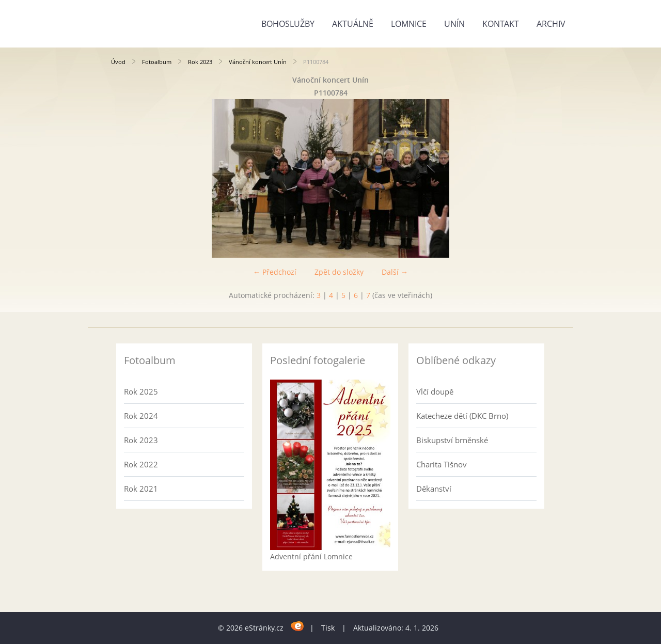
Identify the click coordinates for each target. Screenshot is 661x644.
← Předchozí (275, 272)
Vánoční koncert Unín (258, 62)
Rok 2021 (141, 489)
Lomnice (409, 24)
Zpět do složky (339, 272)
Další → (395, 272)
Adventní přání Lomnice (311, 556)
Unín (454, 24)
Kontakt (501, 24)
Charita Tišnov (442, 464)
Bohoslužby (288, 24)
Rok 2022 (141, 464)
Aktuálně (353, 24)
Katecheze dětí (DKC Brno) (462, 416)
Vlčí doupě (435, 391)
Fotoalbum (157, 62)
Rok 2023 (200, 62)
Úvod (118, 62)
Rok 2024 (141, 416)
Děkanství (434, 489)
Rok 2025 (141, 391)
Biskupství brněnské (452, 440)
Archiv (551, 24)
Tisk (328, 628)
